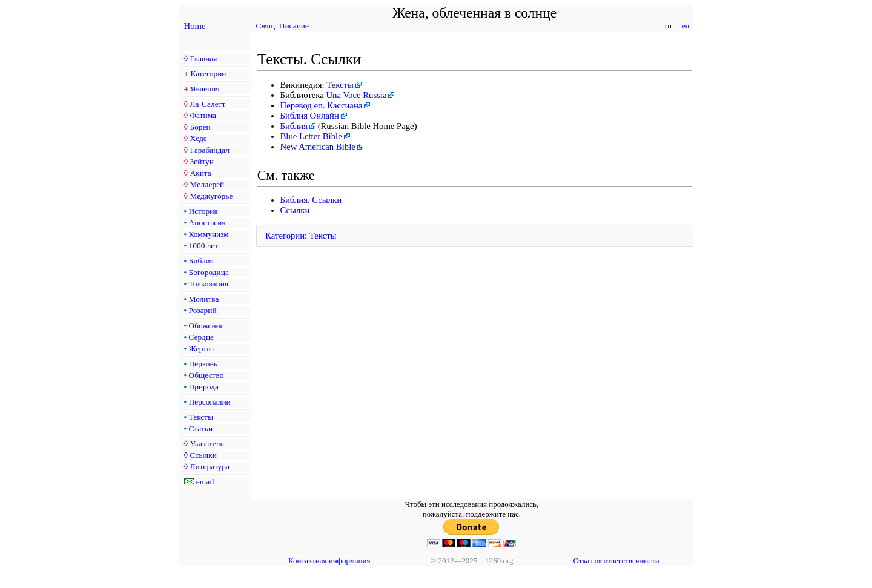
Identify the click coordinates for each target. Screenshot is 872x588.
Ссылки (203, 455)
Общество (206, 375)
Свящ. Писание (282, 26)
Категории (209, 74)
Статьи (201, 428)
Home (195, 26)
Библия (201, 261)
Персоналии (210, 402)
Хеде (198, 138)
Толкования (209, 284)
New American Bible (318, 147)
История (203, 211)
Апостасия (207, 223)
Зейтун (201, 161)
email (205, 482)
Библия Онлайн (310, 116)
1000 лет (204, 246)
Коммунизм (209, 234)
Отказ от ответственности (616, 560)
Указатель (206, 444)
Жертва (202, 349)
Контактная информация (329, 560)
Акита (200, 173)
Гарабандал (209, 150)
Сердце (201, 337)
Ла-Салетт (207, 104)
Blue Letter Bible (311, 136)
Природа (204, 387)
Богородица (209, 272)
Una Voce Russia (356, 95)
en (685, 26)
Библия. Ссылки (311, 200)
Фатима (203, 115)
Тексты (201, 417)
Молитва (204, 299)
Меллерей (207, 184)
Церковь (203, 364)
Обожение (206, 325)
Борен (200, 127)
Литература (209, 467)
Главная (203, 58)
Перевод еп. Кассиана (322, 105)
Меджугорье (211, 196)
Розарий (203, 310)
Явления (205, 89)
